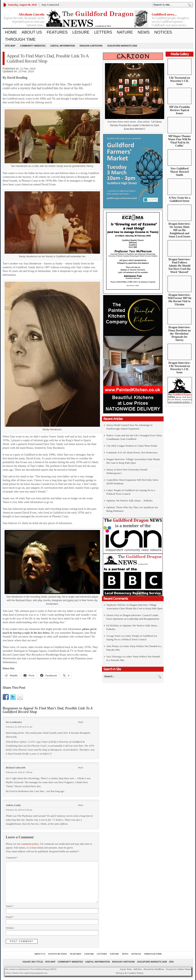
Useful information (63, 46)
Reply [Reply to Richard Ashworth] (81, 767)
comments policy (30, 844)
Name (10, 906)
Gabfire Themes (184, 969)
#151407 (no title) (33, 962)
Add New (138, 969)
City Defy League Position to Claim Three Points (132, 446)
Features (57, 32)
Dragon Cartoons (91, 46)
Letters (103, 32)
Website (10, 928)
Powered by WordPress (154, 969)
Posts (129, 969)
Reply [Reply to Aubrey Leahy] (81, 805)
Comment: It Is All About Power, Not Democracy (132, 452)
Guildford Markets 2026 (122, 46)
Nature (125, 32)
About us (32, 32)
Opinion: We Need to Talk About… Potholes (130, 501)
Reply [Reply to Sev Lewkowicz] (81, 722)
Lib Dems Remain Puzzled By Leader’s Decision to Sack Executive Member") (136, 125)
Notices (163, 32)
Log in (123, 969)
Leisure (81, 32)
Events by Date (58, 954)
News (144, 32)
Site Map (10, 46)
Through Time (20, 39)
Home (11, 32)
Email (10, 917)
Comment (12, 858)
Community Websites (33, 46)
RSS (171, 962)
